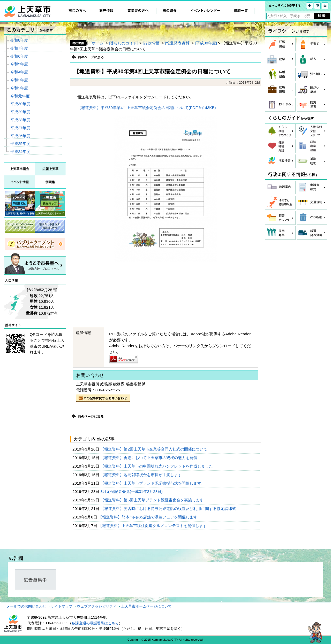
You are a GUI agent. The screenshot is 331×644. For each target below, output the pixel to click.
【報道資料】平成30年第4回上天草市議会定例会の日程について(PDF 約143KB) (147, 108)
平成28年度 (20, 120)
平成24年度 (20, 152)
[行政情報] (152, 43)
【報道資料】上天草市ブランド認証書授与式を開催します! (152, 483)
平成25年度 (20, 143)
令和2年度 (19, 88)
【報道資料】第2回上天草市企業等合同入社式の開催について (154, 449)
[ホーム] (97, 43)
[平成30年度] (206, 43)
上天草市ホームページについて (146, 606)
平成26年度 (20, 136)
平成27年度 (20, 128)
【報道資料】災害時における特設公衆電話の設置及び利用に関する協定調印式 (169, 509)
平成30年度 (20, 104)
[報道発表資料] (178, 43)
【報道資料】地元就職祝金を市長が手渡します (142, 475)
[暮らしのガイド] (123, 43)
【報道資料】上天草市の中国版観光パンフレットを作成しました (157, 466)
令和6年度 (19, 56)
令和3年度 (19, 80)
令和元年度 (20, 96)
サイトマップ (62, 606)
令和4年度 (19, 72)
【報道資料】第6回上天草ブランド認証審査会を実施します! (153, 500)
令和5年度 (19, 64)
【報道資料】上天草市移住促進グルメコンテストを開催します (153, 526)
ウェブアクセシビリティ (97, 606)
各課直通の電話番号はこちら (95, 623)
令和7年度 (19, 48)
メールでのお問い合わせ (26, 606)
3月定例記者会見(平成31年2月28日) (132, 491)
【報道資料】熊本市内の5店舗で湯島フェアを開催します (148, 517)
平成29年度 (20, 112)
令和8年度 (19, 40)
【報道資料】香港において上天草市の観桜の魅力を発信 (149, 458)
